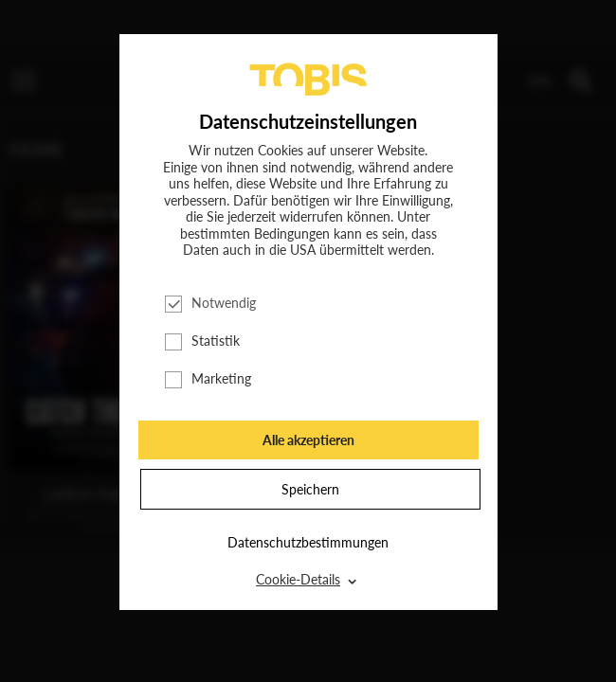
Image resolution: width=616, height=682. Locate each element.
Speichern (310, 489)
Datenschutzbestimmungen (308, 542)
